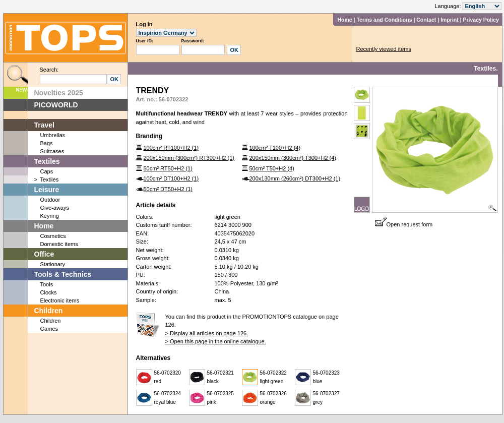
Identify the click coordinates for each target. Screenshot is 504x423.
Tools (47, 284)
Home (344, 20)
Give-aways (55, 208)
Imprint (450, 20)
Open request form (404, 224)
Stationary (53, 264)
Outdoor (50, 200)
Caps (47, 171)
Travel (44, 125)
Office (44, 254)
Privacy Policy (481, 20)
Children (49, 311)
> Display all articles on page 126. (207, 333)
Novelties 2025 (59, 93)
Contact (426, 20)
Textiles (47, 161)
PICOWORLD (56, 105)
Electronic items (60, 300)
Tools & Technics (63, 274)
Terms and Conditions (384, 20)
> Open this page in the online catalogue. (216, 341)
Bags (47, 143)
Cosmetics (53, 236)
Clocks (49, 292)
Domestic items (59, 244)
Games (49, 329)
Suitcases (52, 151)
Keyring (50, 216)
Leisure (47, 190)
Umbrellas (53, 135)
